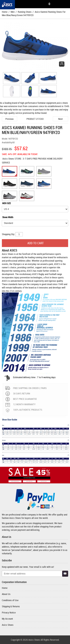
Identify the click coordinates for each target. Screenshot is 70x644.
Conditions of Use (10, 600)
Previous (10, 119)
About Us (6, 594)
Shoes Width (8, 217)
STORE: (12, 159)
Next (60, 119)
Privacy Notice (9, 612)
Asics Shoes (8, 159)
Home (5, 12)
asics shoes (62, 103)
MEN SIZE (7, 203)
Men (13, 12)
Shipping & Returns (11, 606)
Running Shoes (25, 12)
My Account (7, 619)
